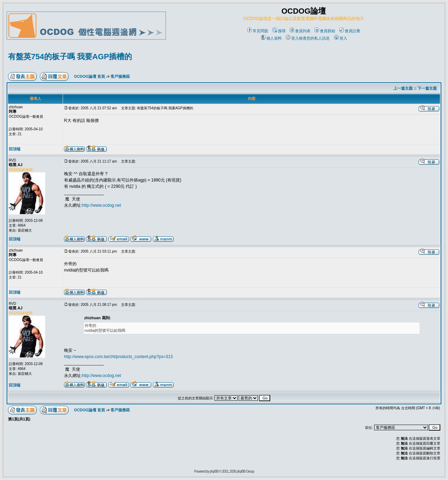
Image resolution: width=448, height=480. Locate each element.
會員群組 (325, 31)
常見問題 (258, 31)
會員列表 (300, 31)
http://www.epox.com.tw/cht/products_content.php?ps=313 (118, 357)
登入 (341, 38)
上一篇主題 (403, 88)
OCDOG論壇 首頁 (89, 76)
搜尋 (279, 31)
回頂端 (15, 149)
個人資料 (271, 38)
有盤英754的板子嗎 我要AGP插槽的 (70, 57)
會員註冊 (350, 31)
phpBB (214, 471)
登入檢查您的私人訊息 (308, 38)
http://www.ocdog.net (101, 205)
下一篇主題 (427, 88)
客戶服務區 (120, 76)
